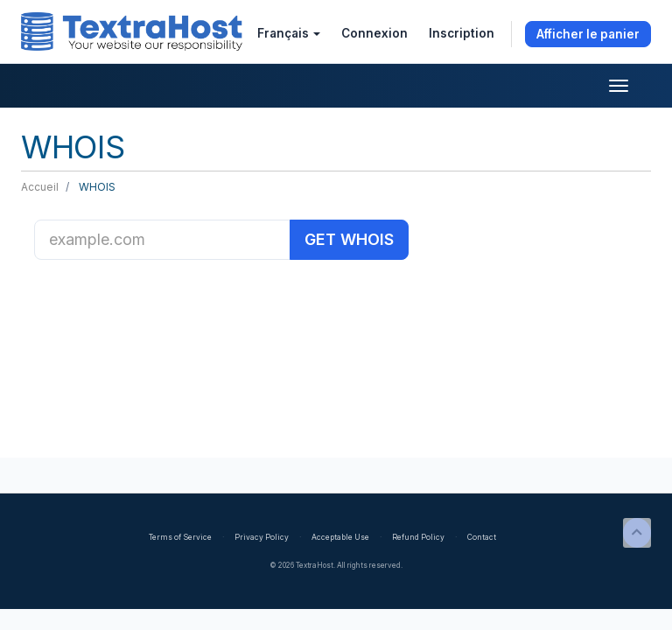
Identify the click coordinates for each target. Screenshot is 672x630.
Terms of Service (180, 537)
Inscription (462, 33)
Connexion (374, 33)
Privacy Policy (262, 537)
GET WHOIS (349, 239)
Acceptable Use (340, 537)
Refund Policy (418, 537)
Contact (482, 537)
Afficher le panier (588, 34)
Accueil (40, 187)
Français (289, 33)
